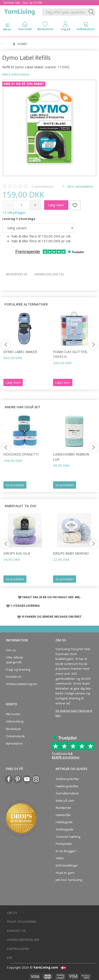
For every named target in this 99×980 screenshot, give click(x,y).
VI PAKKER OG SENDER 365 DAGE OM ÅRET (52, 616)
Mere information (16, 74)
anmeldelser (43, 186)
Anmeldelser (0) (49, 274)
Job (10, 958)
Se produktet (15, 485)
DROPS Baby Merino (71, 553)
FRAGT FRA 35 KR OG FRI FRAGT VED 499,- (52, 597)
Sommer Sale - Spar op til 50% (23, 3)
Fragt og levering (18, 669)
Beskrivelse (17, 274)
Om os (11, 650)
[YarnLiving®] (20, 11)
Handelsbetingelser (23, 940)
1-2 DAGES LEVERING (25, 606)
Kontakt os (14, 677)
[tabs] (86, 27)
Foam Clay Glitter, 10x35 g (70, 354)
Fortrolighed (18, 949)
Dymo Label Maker (20, 352)
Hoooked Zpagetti (21, 454)
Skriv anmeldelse (80, 186)
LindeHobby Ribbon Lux (71, 457)
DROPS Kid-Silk (17, 553)
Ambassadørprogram (22, 684)
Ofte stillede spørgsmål (15, 660)
